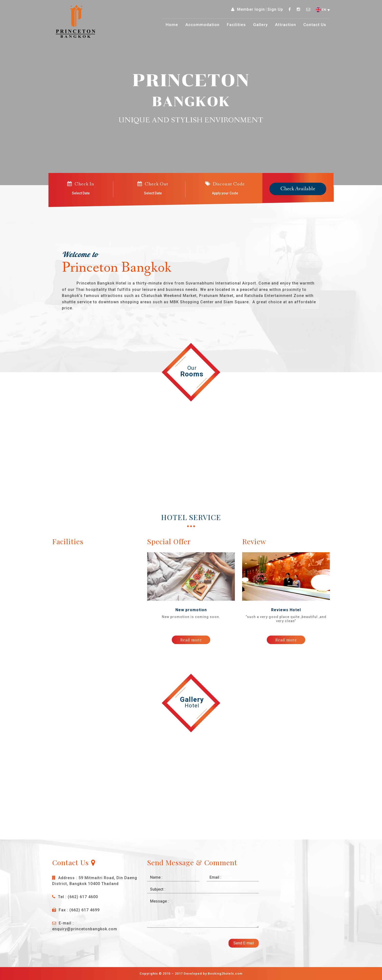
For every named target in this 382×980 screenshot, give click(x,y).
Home (172, 25)
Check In (81, 184)
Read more (191, 640)
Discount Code (225, 184)
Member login (251, 9)
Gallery (260, 25)
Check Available (298, 189)
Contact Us (315, 25)
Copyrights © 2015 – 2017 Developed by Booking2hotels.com (191, 974)
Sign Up (275, 9)
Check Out (153, 184)
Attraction (286, 25)
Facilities (236, 25)
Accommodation (202, 25)
